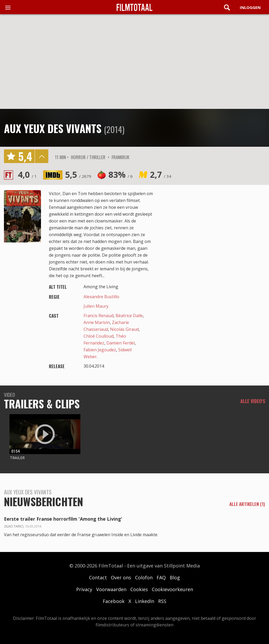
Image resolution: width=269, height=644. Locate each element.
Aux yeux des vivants (53, 128)
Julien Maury (96, 306)
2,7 (161, 174)
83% (121, 174)
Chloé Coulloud (99, 336)
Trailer (17, 458)
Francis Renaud (99, 316)
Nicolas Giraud (124, 329)
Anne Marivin (97, 322)
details (42, 156)
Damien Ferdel (121, 343)
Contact (98, 577)
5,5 (78, 174)
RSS (162, 601)
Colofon (144, 577)
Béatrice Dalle (129, 316)
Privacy (84, 589)
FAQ (161, 577)
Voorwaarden (111, 589)
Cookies (139, 589)
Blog (175, 577)
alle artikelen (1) (247, 504)
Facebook (114, 601)
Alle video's (253, 401)
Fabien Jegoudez (100, 350)
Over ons (121, 577)
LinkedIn (145, 601)
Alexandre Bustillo (101, 297)
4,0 (27, 174)
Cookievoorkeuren (172, 589)
